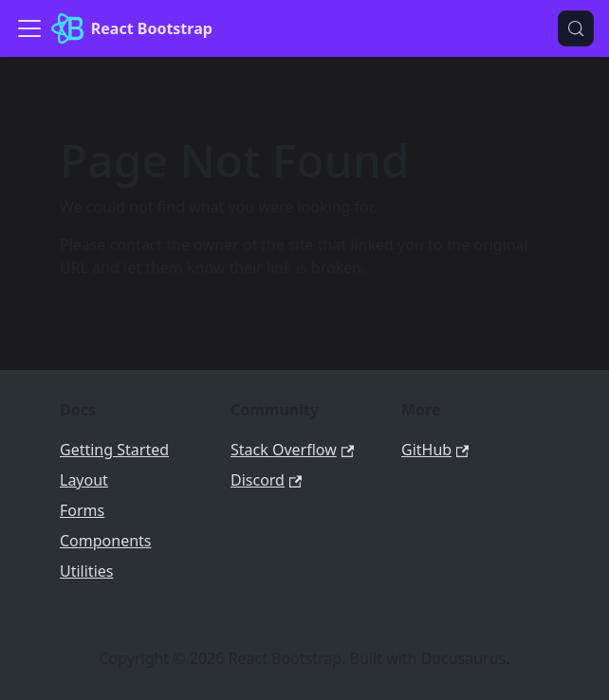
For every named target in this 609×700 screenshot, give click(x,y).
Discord (266, 480)
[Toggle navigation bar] (29, 28)
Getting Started (114, 450)
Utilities (86, 571)
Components (106, 541)
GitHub (435, 450)
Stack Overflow (292, 450)
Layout (84, 480)
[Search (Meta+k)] (576, 28)
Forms (82, 510)
